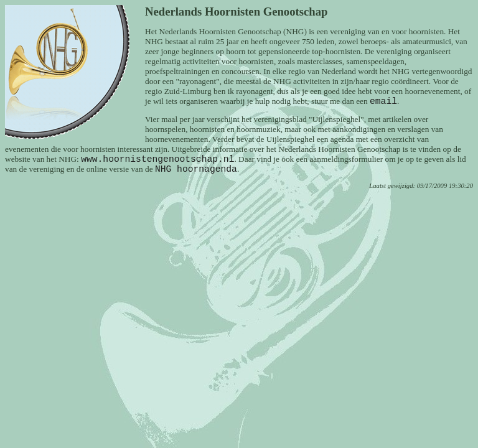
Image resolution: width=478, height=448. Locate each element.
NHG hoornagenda (196, 169)
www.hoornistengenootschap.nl (157, 159)
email (383, 101)
